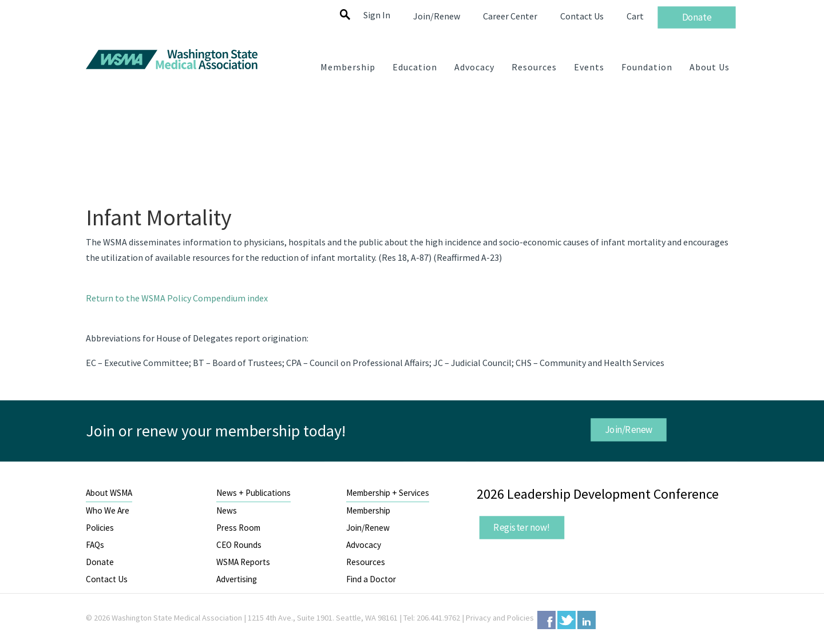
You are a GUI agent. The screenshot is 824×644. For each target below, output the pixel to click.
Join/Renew (628, 430)
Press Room (238, 528)
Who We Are (108, 510)
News (227, 510)
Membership (368, 510)
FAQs (95, 545)
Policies (100, 528)
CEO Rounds (239, 545)
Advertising (237, 579)
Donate (100, 562)
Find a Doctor (371, 579)
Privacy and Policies (500, 618)
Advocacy (364, 545)
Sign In (377, 15)
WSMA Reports (243, 562)
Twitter (566, 620)
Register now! (522, 527)
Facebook (546, 620)
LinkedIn (587, 620)
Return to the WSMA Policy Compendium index (177, 298)
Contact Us (107, 579)
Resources (366, 562)
